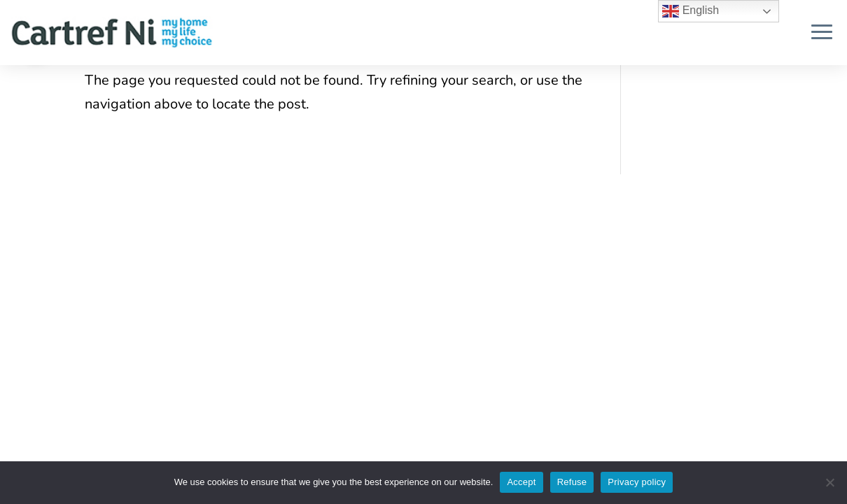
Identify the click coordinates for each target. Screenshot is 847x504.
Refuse (572, 482)
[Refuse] (829, 482)
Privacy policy (637, 482)
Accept (521, 482)
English (691, 11)
